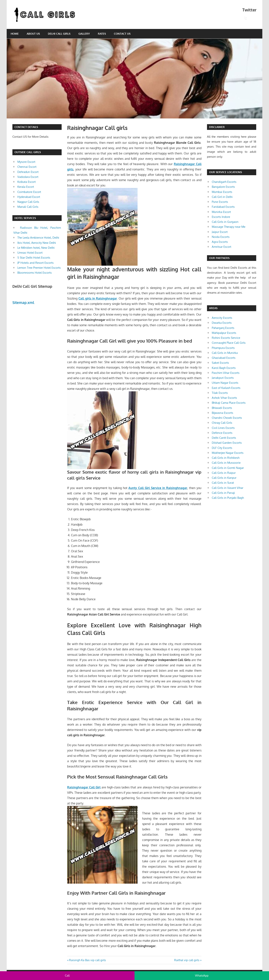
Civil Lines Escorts (223, 428)
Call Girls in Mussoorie (226, 463)
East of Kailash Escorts (226, 388)
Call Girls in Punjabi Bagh (228, 498)
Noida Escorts (221, 237)
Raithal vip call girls (187, 960)
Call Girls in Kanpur (224, 478)
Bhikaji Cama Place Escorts (229, 403)
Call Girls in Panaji (223, 493)
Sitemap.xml (23, 302)
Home (15, 34)
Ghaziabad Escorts (224, 358)
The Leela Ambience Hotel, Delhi (38, 238)
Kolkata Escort (27, 182)
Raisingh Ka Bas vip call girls (87, 960)
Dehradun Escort (28, 172)
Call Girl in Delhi (222, 197)
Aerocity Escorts (222, 318)
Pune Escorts (220, 202)
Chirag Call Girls (222, 423)
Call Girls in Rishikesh (226, 458)
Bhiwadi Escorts (222, 408)
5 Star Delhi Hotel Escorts (34, 258)
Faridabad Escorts (223, 207)
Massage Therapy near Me (229, 227)
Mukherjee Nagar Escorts (228, 453)
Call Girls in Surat (223, 483)
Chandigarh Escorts (224, 182)
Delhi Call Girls (59, 34)
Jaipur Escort (220, 232)
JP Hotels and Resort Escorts (35, 263)
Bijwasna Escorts (222, 413)
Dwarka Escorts (222, 323)
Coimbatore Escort (29, 192)
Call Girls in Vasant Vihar (228, 488)
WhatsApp (202, 976)
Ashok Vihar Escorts (224, 398)
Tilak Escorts (220, 393)
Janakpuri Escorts (223, 378)
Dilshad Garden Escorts (227, 443)
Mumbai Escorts (222, 192)
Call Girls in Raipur (224, 473)
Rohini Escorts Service (226, 338)
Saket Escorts (220, 363)
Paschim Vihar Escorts (226, 373)
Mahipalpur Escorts (224, 333)
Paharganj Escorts (223, 328)
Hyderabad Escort (29, 197)
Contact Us (122, 34)
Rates (102, 34)
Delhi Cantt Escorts (224, 438)
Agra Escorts (220, 242)
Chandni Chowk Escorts (227, 418)
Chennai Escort (27, 167)
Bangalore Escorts (223, 187)
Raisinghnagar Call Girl (84, 787)
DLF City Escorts (222, 448)
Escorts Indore (221, 217)
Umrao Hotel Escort (30, 253)
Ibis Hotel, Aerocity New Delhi (37, 243)
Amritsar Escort (221, 247)
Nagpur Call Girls (28, 202)
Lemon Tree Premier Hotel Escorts (39, 268)
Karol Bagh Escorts (224, 368)
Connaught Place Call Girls (229, 343)
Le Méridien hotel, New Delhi (36, 248)
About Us (33, 34)
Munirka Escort (221, 212)
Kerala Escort (26, 187)
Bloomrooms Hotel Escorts (35, 273)
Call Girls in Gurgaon (225, 222)
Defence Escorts (222, 433)
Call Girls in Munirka (225, 353)
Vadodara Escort (28, 177)
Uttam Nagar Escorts (225, 383)
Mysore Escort (26, 162)
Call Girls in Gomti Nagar (228, 468)
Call (67, 976)
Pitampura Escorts (223, 348)
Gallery (84, 34)
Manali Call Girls (28, 207)
